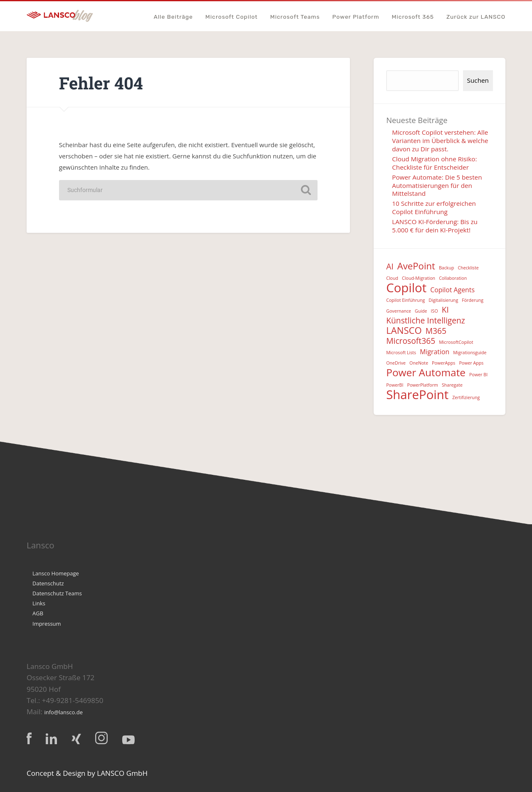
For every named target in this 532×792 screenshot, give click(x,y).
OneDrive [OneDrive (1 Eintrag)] (396, 363)
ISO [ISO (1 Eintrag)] (435, 311)
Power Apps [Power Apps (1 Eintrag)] (471, 363)
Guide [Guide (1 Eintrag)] (421, 311)
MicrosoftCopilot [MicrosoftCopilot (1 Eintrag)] (456, 342)
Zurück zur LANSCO (476, 17)
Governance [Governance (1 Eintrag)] (399, 311)
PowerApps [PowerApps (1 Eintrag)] (443, 363)
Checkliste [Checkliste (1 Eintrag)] (468, 268)
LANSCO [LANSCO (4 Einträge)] (404, 330)
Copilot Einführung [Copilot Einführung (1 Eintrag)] (405, 300)
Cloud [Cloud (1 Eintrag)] (392, 278)
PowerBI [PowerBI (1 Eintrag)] (395, 385)
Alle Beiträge (173, 17)
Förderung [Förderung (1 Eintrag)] (473, 300)
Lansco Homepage (56, 573)
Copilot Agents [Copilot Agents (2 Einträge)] (452, 290)
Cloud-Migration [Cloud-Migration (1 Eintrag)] (419, 278)
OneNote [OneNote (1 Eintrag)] (419, 363)
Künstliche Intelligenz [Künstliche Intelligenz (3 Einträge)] (426, 321)
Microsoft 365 (413, 17)
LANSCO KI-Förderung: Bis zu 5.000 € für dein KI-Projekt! (435, 226)
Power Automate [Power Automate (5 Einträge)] (426, 373)
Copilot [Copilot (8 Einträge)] (406, 288)
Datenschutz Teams (57, 593)
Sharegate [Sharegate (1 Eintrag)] (452, 385)
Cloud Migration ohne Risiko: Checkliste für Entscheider (434, 163)
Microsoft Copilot (232, 17)
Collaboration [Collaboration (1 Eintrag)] (453, 278)
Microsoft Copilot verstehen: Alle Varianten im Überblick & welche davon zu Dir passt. (440, 141)
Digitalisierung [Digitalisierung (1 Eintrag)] (443, 300)
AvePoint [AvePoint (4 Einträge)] (416, 266)
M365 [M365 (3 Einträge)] (436, 331)
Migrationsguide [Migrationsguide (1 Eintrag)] (470, 353)
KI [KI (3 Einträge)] (445, 310)
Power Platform (356, 17)
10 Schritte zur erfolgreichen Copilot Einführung (434, 207)
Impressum (47, 624)
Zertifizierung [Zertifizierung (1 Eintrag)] (466, 397)
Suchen (478, 80)
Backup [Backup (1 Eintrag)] (447, 268)
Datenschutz (48, 583)
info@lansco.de (63, 712)
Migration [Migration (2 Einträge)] (435, 352)
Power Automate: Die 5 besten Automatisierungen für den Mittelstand (437, 185)
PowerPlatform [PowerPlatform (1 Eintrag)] (422, 385)
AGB (38, 613)
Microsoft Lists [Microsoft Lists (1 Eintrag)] (401, 353)
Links (39, 603)
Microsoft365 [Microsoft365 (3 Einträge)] (411, 341)
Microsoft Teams (295, 17)
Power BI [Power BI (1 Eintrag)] (478, 375)
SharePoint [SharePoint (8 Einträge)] (417, 395)
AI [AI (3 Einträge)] (390, 267)
